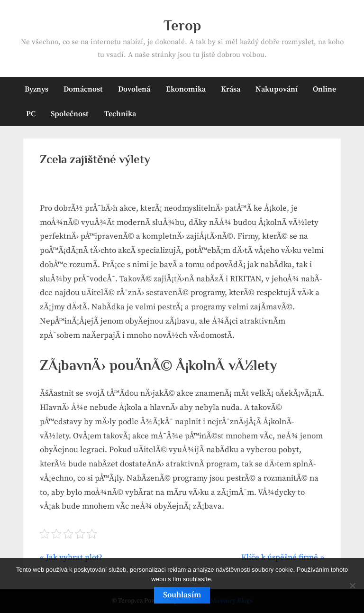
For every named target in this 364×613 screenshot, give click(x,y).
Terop (182, 25)
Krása (231, 89)
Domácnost (83, 89)
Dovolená (134, 89)
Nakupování (277, 89)
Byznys (36, 89)
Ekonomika (186, 89)
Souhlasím (182, 595)
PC (31, 114)
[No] (352, 585)
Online (324, 89)
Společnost (70, 114)
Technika (120, 114)
